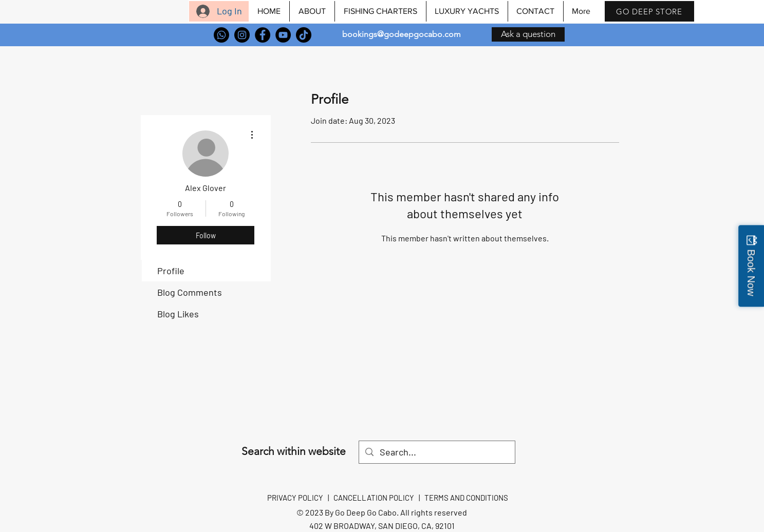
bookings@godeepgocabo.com (402, 34)
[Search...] (436, 452)
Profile (171, 271)
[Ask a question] (528, 34)
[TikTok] (304, 35)
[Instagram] (242, 35)
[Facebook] (263, 35)
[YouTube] (283, 35)
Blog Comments (190, 292)
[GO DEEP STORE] (649, 11)
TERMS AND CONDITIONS (466, 498)
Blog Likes (178, 314)
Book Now (751, 272)
